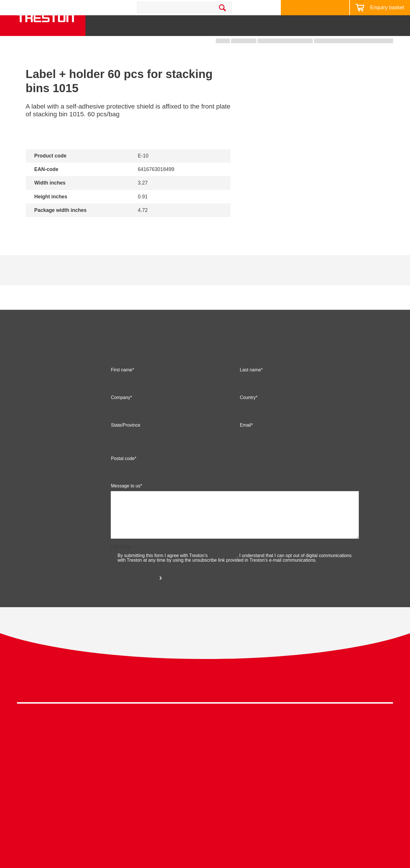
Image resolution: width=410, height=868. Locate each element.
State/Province (125, 441)
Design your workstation (312, 8)
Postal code (123, 474)
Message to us (125, 502)
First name (121, 386)
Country (248, 413)
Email (245, 441)
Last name (250, 386)
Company (120, 413)
